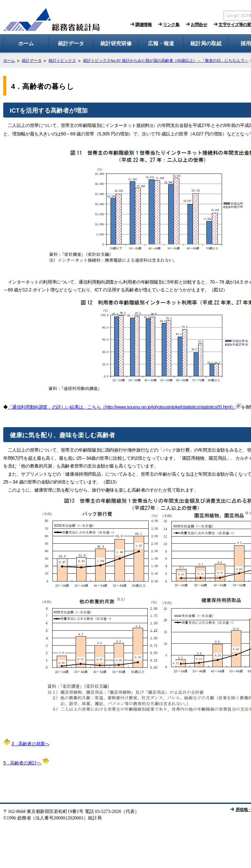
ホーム (9, 61)
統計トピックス (62, 61)
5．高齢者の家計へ (26, 763)
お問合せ (199, 25)
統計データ (32, 61)
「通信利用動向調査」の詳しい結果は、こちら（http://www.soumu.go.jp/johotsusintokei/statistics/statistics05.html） (125, 407)
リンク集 (171, 25)
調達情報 (143, 25)
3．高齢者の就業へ (26, 744)
